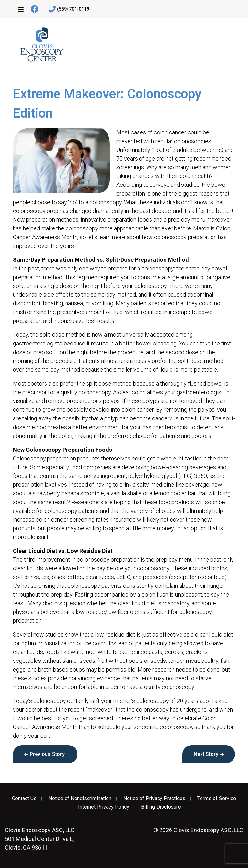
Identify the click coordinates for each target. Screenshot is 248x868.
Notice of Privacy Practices (154, 799)
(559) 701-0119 (69, 9)
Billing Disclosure (161, 807)
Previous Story (47, 754)
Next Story (206, 754)
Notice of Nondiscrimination (80, 799)
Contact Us (24, 799)
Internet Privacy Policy (104, 807)
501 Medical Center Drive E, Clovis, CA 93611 (40, 839)
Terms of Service (217, 799)
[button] (21, 9)
